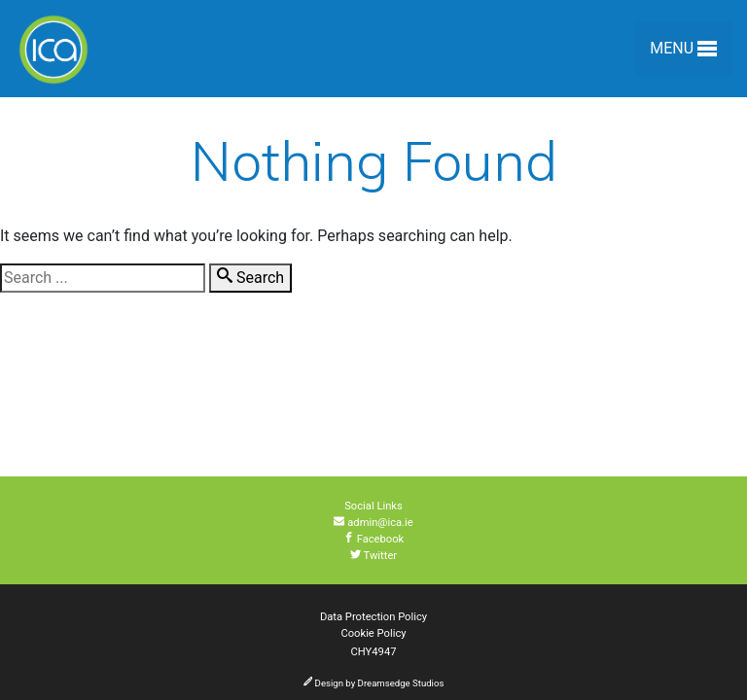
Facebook (374, 539)
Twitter (373, 556)
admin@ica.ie (373, 523)
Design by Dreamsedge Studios (374, 683)
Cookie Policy (373, 633)
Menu (683, 52)
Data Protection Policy (373, 617)
